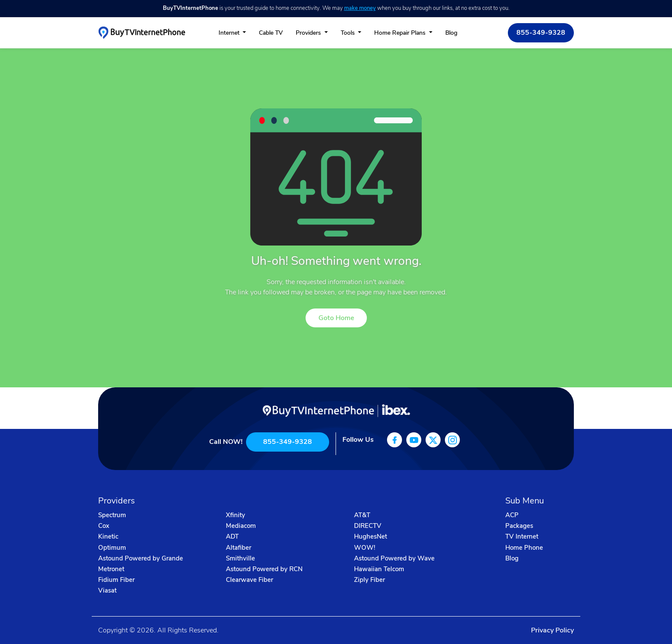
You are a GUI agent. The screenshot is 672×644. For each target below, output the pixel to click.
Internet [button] (230, 33)
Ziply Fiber (369, 580)
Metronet (111, 569)
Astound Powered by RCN (264, 569)
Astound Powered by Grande (141, 558)
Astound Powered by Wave (394, 558)
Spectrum (112, 515)
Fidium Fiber (116, 580)
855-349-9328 (541, 33)
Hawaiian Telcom (379, 569)
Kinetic (108, 536)
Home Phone (524, 548)
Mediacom (241, 526)
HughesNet (370, 536)
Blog (451, 33)
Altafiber (238, 548)
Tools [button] (349, 33)
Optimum (112, 548)
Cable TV (271, 33)
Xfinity (235, 515)
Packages (519, 526)
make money (360, 8)
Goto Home (336, 318)
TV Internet (522, 536)
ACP (512, 515)
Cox (104, 526)
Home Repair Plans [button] (401, 33)
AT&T (362, 515)
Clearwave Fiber (249, 580)
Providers (309, 33)
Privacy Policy (552, 630)
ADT (232, 536)
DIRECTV (368, 526)
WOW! (365, 548)
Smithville (240, 558)
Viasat (107, 590)
